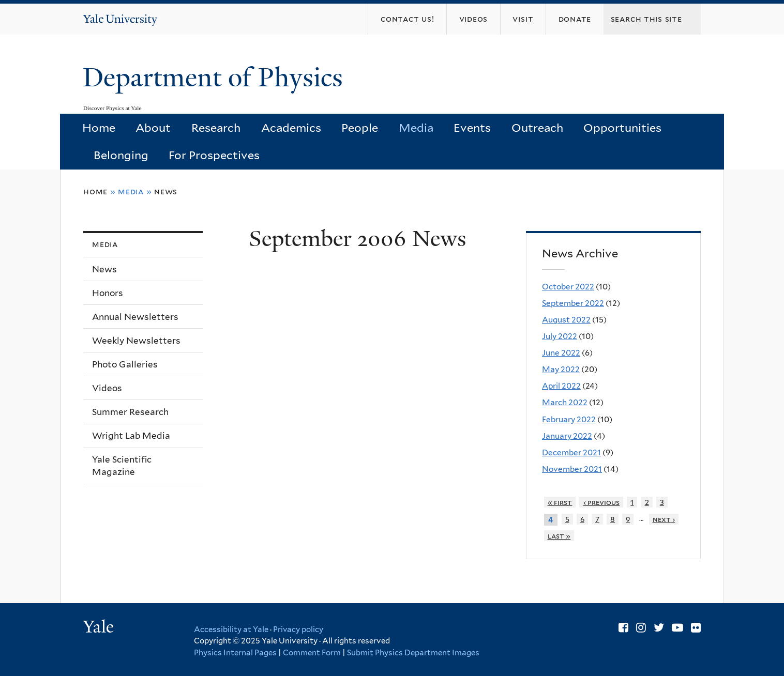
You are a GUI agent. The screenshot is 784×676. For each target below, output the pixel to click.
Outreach (537, 128)
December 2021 (571, 452)
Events (472, 128)
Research (216, 128)
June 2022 (561, 353)
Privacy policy (298, 629)
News (166, 191)
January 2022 (567, 436)
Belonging (121, 155)
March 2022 (565, 402)
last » (559, 536)
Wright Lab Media (131, 436)
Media (416, 128)
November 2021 (572, 469)
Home (99, 128)
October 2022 (568, 287)
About (153, 128)
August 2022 (566, 320)
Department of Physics (216, 78)
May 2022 (561, 369)
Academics (291, 128)
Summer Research (130, 412)
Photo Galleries (125, 364)
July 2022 (560, 336)
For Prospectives (214, 155)
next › (664, 519)
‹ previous (602, 502)
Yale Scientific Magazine (122, 466)
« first (560, 502)
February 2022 (569, 419)
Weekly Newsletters (136, 341)
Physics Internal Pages (235, 653)
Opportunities (622, 128)
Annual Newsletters (135, 317)
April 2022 (561, 386)
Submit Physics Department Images (413, 653)
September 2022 (573, 303)
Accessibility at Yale (231, 629)
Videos (107, 388)
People (360, 128)
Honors (108, 293)
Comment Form (312, 653)
